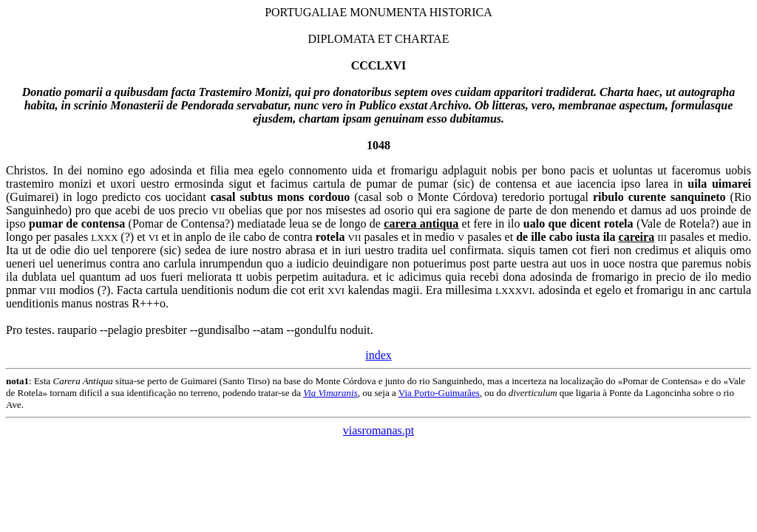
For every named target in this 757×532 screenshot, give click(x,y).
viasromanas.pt (378, 430)
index (378, 355)
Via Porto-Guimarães (439, 393)
